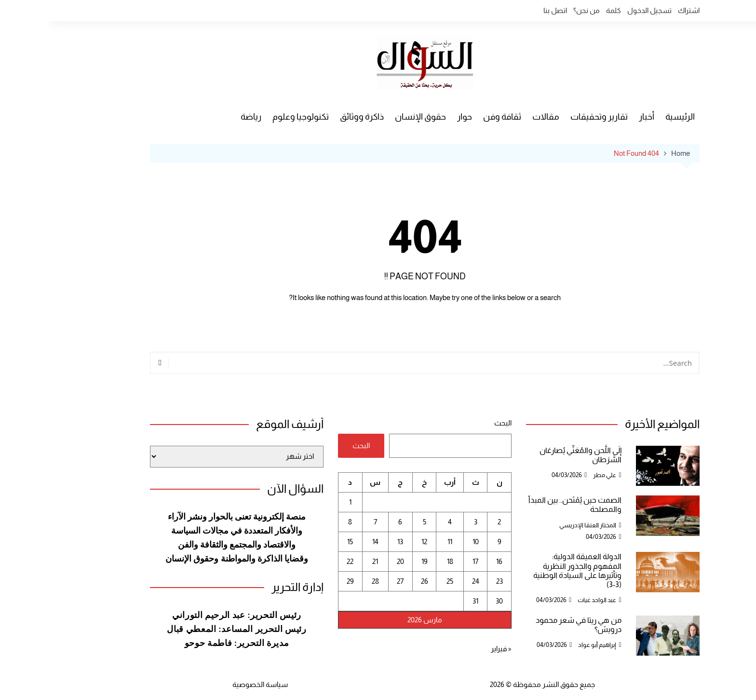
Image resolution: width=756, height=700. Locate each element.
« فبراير (454, 649)
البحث (456, 423)
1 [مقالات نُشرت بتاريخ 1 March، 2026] (304, 502)
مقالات (499, 117)
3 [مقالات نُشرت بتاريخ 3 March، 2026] (429, 522)
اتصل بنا (508, 10)
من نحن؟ (540, 10)
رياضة (204, 117)
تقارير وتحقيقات (552, 117)
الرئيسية (633, 117)
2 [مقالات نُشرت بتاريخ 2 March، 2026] (452, 522)
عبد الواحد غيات (550, 600)
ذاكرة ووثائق (315, 117)
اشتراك (642, 10)
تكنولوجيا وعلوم (254, 117)
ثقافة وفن (455, 117)
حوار (418, 117)
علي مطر (558, 475)
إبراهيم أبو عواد (550, 645)
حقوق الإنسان (374, 117)
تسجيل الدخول (603, 10)
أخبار (600, 117)
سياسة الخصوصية (213, 684)
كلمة (567, 10)
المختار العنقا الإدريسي (541, 525)
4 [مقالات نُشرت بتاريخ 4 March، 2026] (403, 522)
